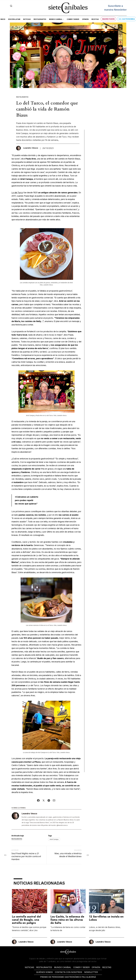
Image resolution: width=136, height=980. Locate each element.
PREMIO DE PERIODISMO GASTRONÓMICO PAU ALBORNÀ (68, 977)
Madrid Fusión (108, 19)
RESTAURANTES (44, 967)
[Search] (11, 6)
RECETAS (107, 967)
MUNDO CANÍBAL (63, 967)
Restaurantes (40, 19)
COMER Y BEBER (81, 967)
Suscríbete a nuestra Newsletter (115, 8)
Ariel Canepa (54, 839)
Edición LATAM (14, 19)
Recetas (95, 19)
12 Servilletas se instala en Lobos (106, 918)
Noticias (27, 19)
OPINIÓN (96, 967)
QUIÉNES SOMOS (44, 972)
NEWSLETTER (91, 972)
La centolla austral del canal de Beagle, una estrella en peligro (26, 920)
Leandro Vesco (29, 814)
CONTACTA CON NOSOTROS (68, 972)
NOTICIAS (29, 967)
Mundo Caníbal (56, 19)
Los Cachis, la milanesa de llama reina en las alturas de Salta (67, 920)
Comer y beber (73, 19)
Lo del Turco (17, 193)
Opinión (85, 19)
